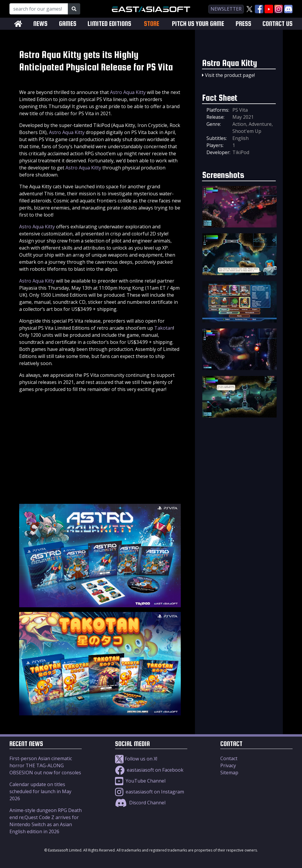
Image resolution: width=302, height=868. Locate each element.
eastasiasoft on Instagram (150, 792)
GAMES (68, 24)
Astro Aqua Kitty (128, 92)
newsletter (226, 9)
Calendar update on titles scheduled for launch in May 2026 (40, 791)
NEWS (40, 24)
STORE (152, 24)
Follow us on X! (136, 759)
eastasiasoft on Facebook (149, 770)
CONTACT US (278, 24)
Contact (229, 758)
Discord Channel (140, 803)
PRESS (243, 24)
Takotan (164, 328)
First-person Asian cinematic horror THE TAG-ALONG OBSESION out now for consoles (45, 765)
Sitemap (229, 773)
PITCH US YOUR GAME (198, 24)
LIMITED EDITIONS (109, 24)
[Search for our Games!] (39, 9)
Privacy (228, 765)
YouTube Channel (140, 781)
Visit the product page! (230, 75)
